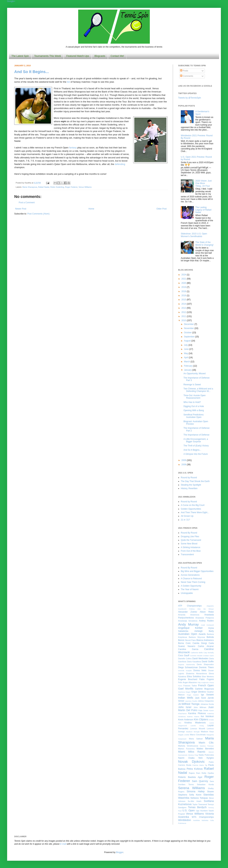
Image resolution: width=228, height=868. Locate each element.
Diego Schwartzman (188, 667)
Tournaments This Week (48, 56)
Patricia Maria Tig (200, 765)
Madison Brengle (193, 732)
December (189, 324)
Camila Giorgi (200, 643)
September (190, 337)
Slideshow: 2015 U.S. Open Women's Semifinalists (194, 235)
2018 (184, 291)
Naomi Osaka (186, 758)
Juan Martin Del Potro (196, 709)
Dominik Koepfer (185, 671)
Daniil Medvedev (200, 659)
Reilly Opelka (208, 773)
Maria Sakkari (196, 739)
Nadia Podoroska (206, 755)
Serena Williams (191, 788)
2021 (184, 279)
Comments (187, 76)
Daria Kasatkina (194, 662)
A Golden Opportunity (191, 586)
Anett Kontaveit (207, 625)
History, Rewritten (189, 488)
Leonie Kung (197, 726)
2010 (184, 320)
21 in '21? (185, 520)
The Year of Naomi (190, 589)
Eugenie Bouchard (188, 679)
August (188, 341)
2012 (184, 312)
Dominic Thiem (206, 667)
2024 (184, 275)
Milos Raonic (197, 752)
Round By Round (189, 533)
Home (91, 209)
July (186, 345)
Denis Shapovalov (205, 664)
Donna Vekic (200, 670)
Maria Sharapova (30, 187)
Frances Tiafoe (190, 686)
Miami (182, 752)
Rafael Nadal (44, 187)
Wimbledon (185, 820)
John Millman (200, 707)
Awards (202, 634)
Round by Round (189, 478)
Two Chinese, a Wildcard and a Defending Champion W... (198, 390)
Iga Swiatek (207, 695)
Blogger (120, 852)
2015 (184, 300)
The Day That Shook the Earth (195, 481)
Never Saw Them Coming (193, 582)
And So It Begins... (32, 72)
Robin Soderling (57, 187)
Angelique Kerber (190, 628)
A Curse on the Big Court (193, 505)
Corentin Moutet (196, 656)
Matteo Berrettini (205, 749)
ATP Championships (190, 606)
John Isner (185, 707)
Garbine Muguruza (204, 689)
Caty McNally (209, 653)
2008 (184, 465)
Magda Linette (184, 735)
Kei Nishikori (207, 716)
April (186, 357)
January (188, 370)
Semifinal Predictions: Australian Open (194, 416)
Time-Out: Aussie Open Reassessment (195, 397)
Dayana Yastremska (186, 664)
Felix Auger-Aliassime (187, 682)
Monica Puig (193, 755)
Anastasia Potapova (205, 618)
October (188, 333)
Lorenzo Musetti (198, 729)
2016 (184, 296)
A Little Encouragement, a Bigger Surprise (196, 440)
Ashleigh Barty (204, 631)
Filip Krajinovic (203, 682)
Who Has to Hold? (192, 402)
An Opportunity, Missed (195, 374)
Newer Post (21, 209)
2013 (184, 308)
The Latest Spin (20, 56)
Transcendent (187, 555)
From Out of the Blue (191, 551)
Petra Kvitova (195, 769)
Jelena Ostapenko (206, 701)
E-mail (63, 844)
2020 (184, 283)
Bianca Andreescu (205, 640)
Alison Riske (207, 612)
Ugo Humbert (202, 811)
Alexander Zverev (188, 612)
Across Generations (190, 575)
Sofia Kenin (195, 795)
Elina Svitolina (194, 677)
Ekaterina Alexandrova (196, 673)
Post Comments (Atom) (38, 214)
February (189, 366)
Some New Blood (189, 544)
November (189, 328)
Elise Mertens (208, 677)
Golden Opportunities (191, 509)
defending (120, 164)
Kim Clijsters (201, 719)
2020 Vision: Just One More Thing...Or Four (204, 183)
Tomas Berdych (197, 807)
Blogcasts (100, 56)
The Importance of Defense (196, 435)
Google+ (11, 1)
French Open (206, 685)
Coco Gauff (184, 655)
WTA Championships (203, 817)
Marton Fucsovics (186, 749)
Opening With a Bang (194, 410)
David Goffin (208, 662)
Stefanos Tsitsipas (199, 798)
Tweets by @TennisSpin (190, 98)
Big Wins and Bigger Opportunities (197, 571)
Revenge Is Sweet (192, 385)
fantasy (73, 148)
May (186, 353)
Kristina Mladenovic (195, 723)
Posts (184, 71)
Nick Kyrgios (206, 758)
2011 (184, 316)
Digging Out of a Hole (194, 406)
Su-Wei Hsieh (195, 801)
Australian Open (188, 634)
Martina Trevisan (207, 746)
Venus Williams (85, 187)
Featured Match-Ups (78, 56)
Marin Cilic (206, 743)
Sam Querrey (200, 781)
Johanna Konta (207, 704)
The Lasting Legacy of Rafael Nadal (203, 210)
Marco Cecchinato (198, 735)
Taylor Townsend (200, 804)
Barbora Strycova (197, 637)
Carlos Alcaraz (206, 646)
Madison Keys (207, 732)
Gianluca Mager (184, 692)
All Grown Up (187, 516)
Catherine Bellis (197, 653)
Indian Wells (186, 698)
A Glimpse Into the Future (196, 454)
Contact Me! (117, 56)
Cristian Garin (208, 656)
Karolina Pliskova (197, 713)
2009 (184, 460)
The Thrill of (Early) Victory (196, 446)
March (187, 362)
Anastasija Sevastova (188, 621)
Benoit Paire (191, 640)
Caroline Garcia (188, 649)
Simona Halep (196, 791)
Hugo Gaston (193, 695)
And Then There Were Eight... (195, 512)
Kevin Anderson (186, 720)
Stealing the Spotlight (191, 485)
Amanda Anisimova (189, 615)
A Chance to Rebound (191, 579)
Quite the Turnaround (191, 540)
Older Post (161, 209)
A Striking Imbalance (191, 547)
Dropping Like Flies (190, 537)
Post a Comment (27, 203)
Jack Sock (200, 698)
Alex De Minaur (206, 609)
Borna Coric (184, 643)
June (187, 349)
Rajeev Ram (195, 773)
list (68, 82)
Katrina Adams (193, 717)
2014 (184, 304)
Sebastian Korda (205, 784)
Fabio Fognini (207, 679)
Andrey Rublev (206, 621)
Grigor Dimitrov (199, 692)
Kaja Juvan (203, 710)
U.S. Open (189, 810)
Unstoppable (187, 593)
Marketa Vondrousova (188, 746)
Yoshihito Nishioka (201, 820)
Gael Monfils (186, 689)
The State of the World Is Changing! (204, 243)
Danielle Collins (185, 659)
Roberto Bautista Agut (190, 777)
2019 (184, 287)
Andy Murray (188, 624)
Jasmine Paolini (191, 701)
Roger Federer (71, 187)
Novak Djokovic (191, 762)
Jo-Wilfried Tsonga (189, 704)
